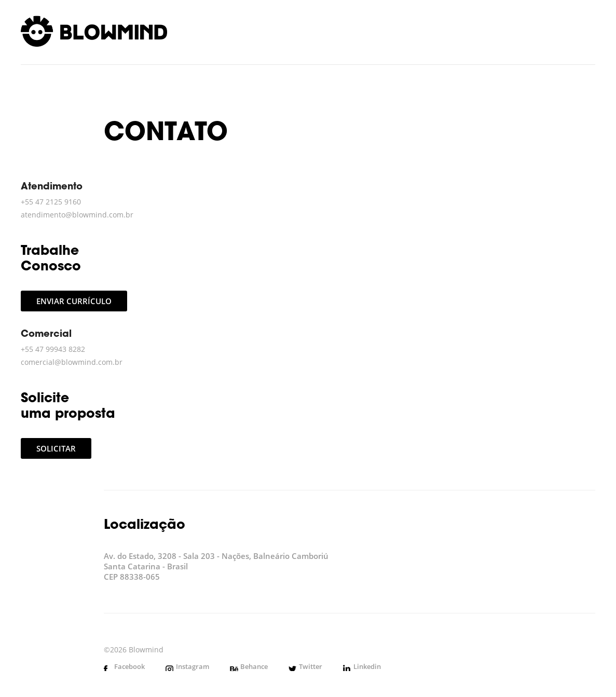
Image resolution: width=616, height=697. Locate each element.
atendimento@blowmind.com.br (77, 215)
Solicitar (56, 448)
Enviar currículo (74, 301)
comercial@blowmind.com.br (72, 362)
